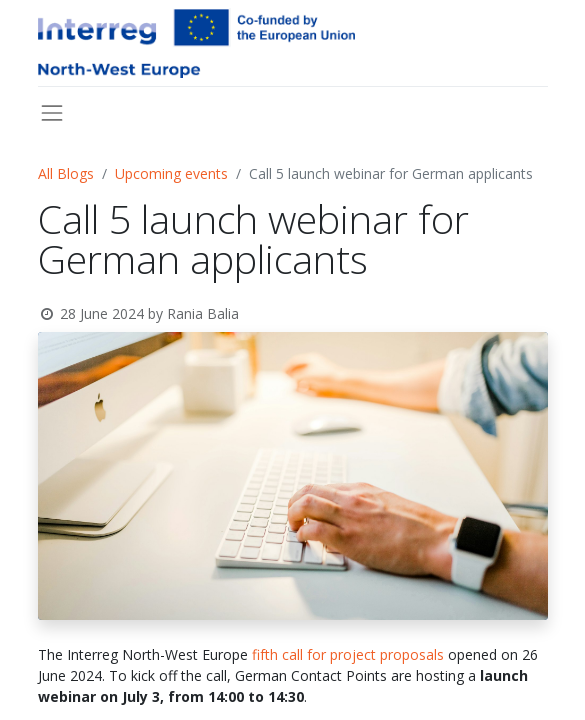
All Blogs (66, 173)
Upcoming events (171, 173)
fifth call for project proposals (346, 654)
